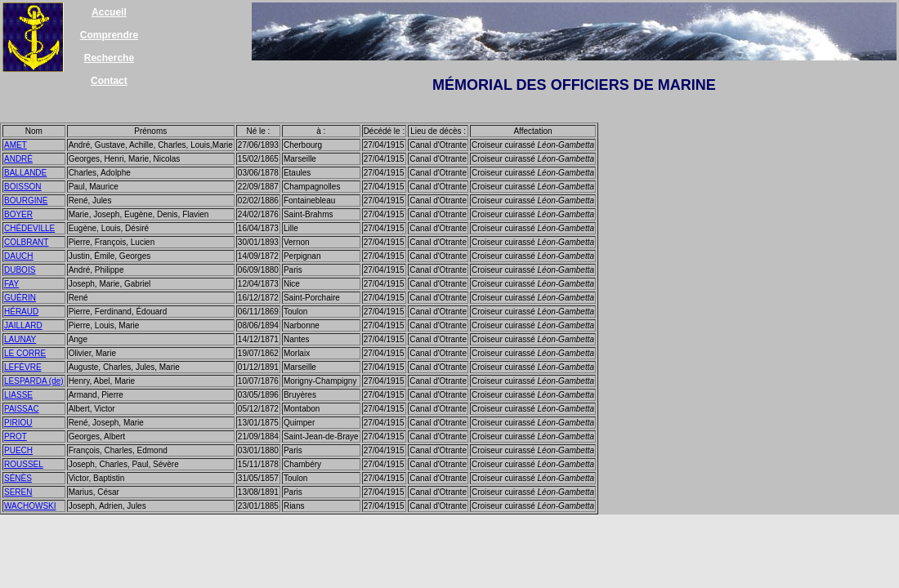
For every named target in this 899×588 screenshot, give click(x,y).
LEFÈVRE (23, 367)
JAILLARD (23, 325)
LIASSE (18, 395)
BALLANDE (25, 173)
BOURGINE (26, 200)
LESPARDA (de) (34, 381)
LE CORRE (25, 353)
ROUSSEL (24, 464)
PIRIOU (18, 423)
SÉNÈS (18, 478)
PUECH (18, 450)
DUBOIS (20, 270)
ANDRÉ (18, 159)
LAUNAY (20, 339)
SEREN (18, 492)
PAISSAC (22, 409)
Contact (109, 81)
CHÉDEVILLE (29, 228)
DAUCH (19, 256)
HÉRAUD (21, 312)
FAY (11, 284)
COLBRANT (26, 242)
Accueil (109, 12)
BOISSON (23, 187)
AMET (16, 145)
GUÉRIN (20, 298)
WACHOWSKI (30, 506)
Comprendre (109, 35)
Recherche (109, 58)
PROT (16, 437)
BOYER (18, 214)
